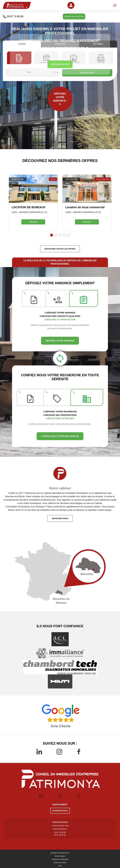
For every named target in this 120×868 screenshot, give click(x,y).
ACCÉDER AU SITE (60, 64)
